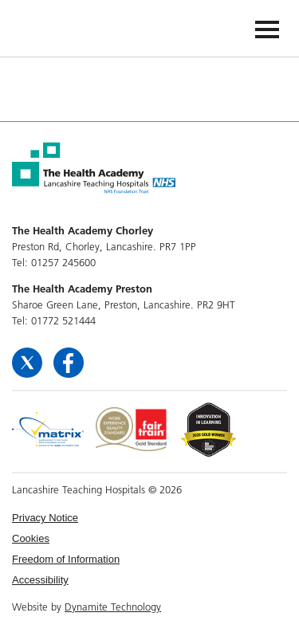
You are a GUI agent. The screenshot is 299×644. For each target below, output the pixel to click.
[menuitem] (149, 518)
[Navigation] (267, 28)
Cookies (31, 538)
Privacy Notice (45, 518)
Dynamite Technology (113, 607)
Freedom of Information (66, 559)
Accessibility (40, 580)
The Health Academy (49, 27)
